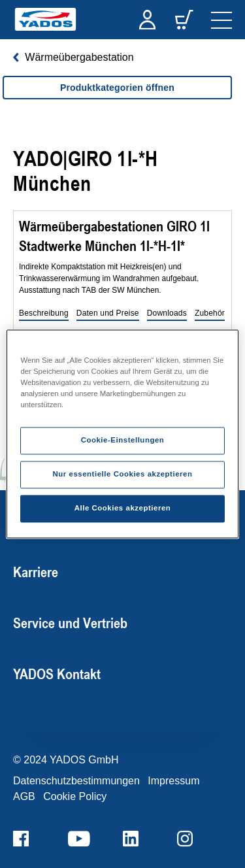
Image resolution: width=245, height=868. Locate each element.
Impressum (173, 781)
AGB (24, 796)
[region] (117, 101)
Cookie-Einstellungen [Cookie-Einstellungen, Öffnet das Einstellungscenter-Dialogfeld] (123, 441)
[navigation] (221, 20)
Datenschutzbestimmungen (76, 781)
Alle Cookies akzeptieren (123, 509)
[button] (44, 314)
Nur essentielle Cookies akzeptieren (122, 475)
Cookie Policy (75, 796)
